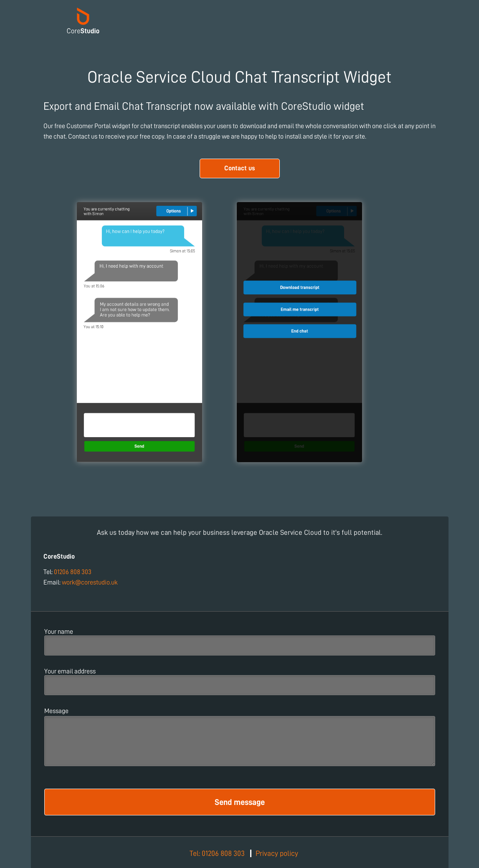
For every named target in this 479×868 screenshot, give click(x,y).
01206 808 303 (73, 572)
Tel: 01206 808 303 (217, 853)
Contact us (240, 168)
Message (56, 711)
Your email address (70, 671)
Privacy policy (277, 853)
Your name (59, 632)
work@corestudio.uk (90, 582)
